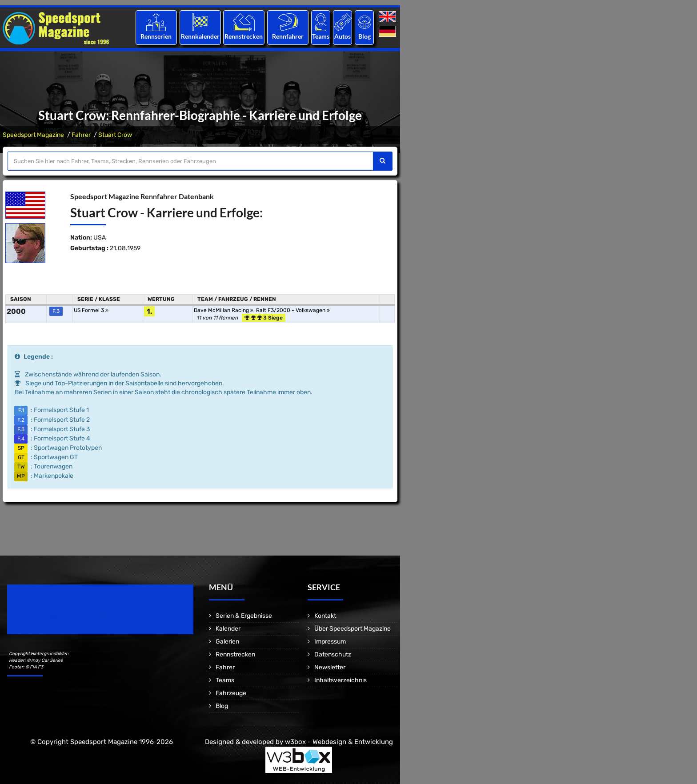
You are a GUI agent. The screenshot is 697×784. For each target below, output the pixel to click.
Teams (321, 36)
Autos (342, 36)
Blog (365, 36)
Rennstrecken (244, 36)
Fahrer (81, 135)
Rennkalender (200, 36)
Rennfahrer (288, 36)
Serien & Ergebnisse (244, 616)
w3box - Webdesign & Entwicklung (339, 742)
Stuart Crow (115, 135)
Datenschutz (333, 654)
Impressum (330, 642)
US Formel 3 (91, 310)
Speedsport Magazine (33, 135)
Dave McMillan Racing (224, 310)
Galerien (227, 642)
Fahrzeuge (231, 693)
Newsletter (330, 667)
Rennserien (156, 36)
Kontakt (325, 616)
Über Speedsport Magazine (353, 629)
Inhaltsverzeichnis (340, 680)
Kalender (228, 629)
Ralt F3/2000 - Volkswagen (293, 310)
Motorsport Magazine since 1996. (58, 615)
